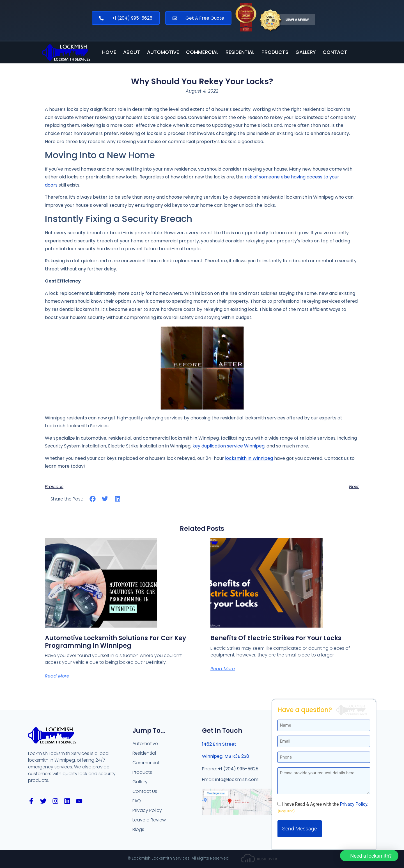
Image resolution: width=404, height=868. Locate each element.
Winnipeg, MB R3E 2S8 (226, 756)
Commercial (202, 52)
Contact (335, 52)
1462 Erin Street (219, 744)
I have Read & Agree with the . (325, 628)
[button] (93, 499)
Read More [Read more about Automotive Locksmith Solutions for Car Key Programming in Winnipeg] (57, 676)
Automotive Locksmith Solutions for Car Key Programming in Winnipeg (115, 642)
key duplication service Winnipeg (229, 446)
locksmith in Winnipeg (249, 458)
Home (109, 52)
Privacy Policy (353, 627)
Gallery (306, 52)
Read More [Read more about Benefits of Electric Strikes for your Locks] (223, 669)
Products (275, 52)
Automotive (163, 52)
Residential (240, 52)
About (132, 52)
